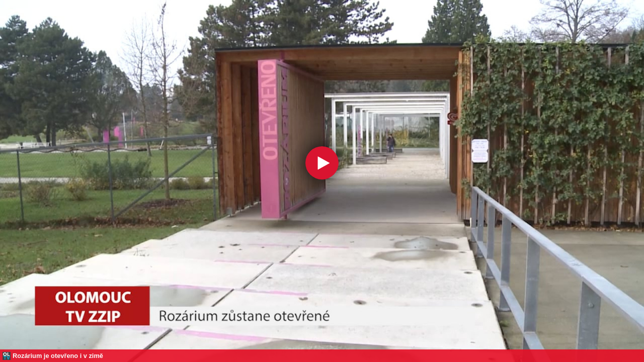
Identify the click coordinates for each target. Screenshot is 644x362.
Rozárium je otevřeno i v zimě (58, 356)
